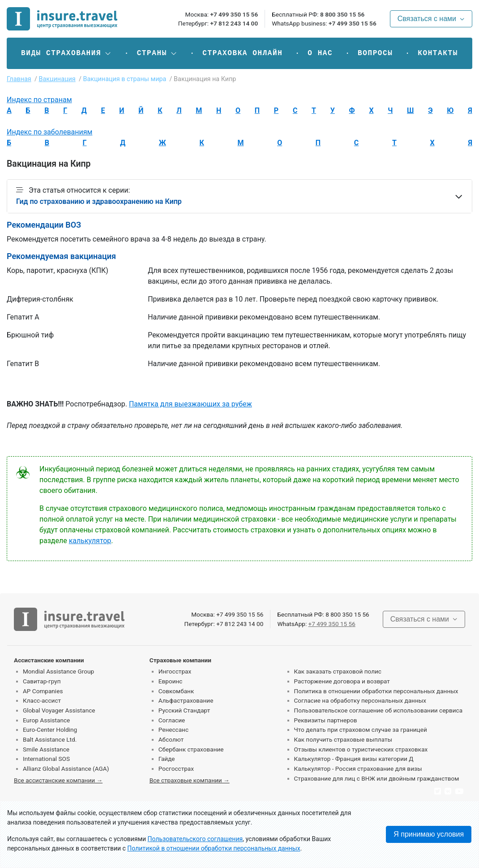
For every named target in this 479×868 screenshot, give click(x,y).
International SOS (46, 759)
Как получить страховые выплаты (343, 739)
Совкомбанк (176, 691)
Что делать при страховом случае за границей (361, 730)
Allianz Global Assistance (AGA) (66, 769)
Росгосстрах (176, 769)
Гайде (167, 759)
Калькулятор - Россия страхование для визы (358, 769)
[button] (66, 53)
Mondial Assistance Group (58, 671)
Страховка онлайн (242, 53)
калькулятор (90, 541)
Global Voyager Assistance (59, 710)
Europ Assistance (46, 720)
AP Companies (43, 691)
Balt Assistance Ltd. (50, 739)
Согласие (172, 720)
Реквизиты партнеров (326, 720)
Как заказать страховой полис (338, 671)
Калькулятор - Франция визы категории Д (354, 759)
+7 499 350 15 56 (234, 14)
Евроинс (171, 681)
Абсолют (171, 739)
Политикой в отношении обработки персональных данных (214, 848)
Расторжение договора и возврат (342, 681)
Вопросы (375, 53)
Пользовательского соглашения (195, 839)
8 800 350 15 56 (342, 14)
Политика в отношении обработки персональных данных (376, 691)
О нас (320, 53)
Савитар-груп (42, 681)
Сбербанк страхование (191, 749)
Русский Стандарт (184, 710)
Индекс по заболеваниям (49, 132)
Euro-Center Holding (50, 730)
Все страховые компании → (190, 780)
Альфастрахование (186, 700)
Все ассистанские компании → (58, 780)
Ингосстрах (175, 671)
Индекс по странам (39, 100)
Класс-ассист (42, 700)
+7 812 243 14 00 (234, 23)
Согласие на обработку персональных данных (360, 700)
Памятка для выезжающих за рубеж (190, 404)
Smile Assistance (46, 749)
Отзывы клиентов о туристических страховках (361, 749)
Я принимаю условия (429, 834)
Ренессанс (173, 730)
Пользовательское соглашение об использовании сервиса (378, 710)
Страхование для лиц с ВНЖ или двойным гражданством (377, 778)
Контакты (438, 53)
